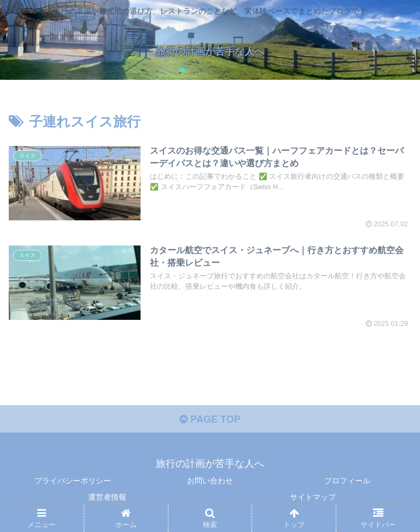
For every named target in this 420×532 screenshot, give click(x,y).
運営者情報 (107, 497)
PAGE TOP (210, 419)
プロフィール (347, 481)
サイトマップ (313, 497)
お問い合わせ (210, 481)
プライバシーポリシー (73, 481)
